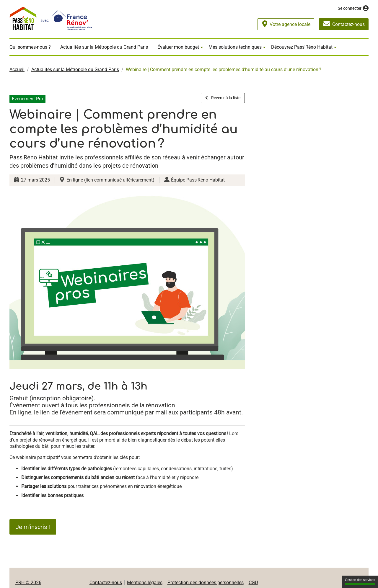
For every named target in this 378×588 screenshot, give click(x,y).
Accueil (17, 70)
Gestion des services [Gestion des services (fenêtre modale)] (360, 582)
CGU (253, 583)
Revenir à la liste (223, 98)
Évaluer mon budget (178, 47)
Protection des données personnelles (206, 583)
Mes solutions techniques (235, 47)
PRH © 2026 (28, 583)
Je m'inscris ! (33, 527)
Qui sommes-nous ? (30, 47)
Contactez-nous (106, 583)
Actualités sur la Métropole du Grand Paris (104, 47)
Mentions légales (145, 583)
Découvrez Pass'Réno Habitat (302, 47)
